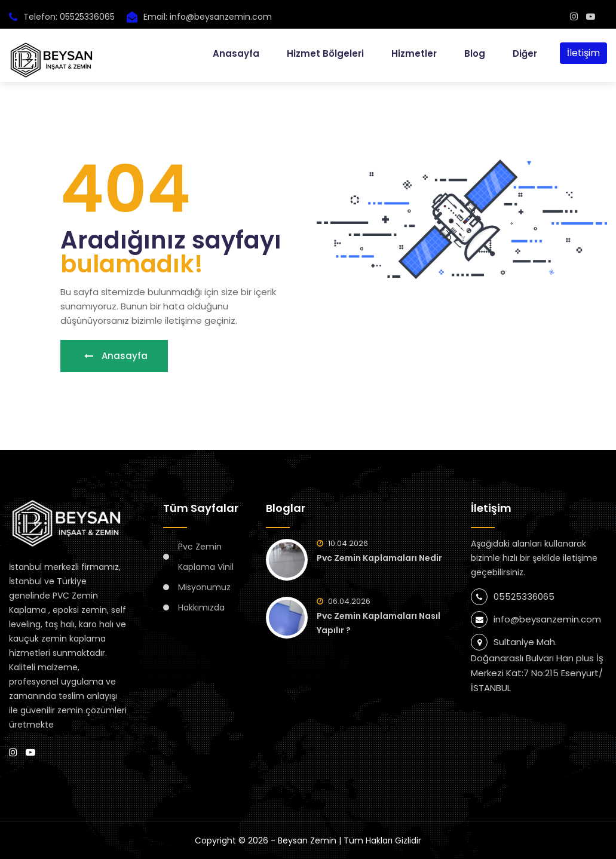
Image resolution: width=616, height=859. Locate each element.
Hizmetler (414, 53)
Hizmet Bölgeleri (325, 53)
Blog (475, 53)
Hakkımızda (201, 608)
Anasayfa (236, 53)
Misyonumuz (204, 587)
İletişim (583, 53)
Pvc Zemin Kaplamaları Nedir (379, 558)
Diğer (525, 53)
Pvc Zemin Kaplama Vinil (206, 557)
